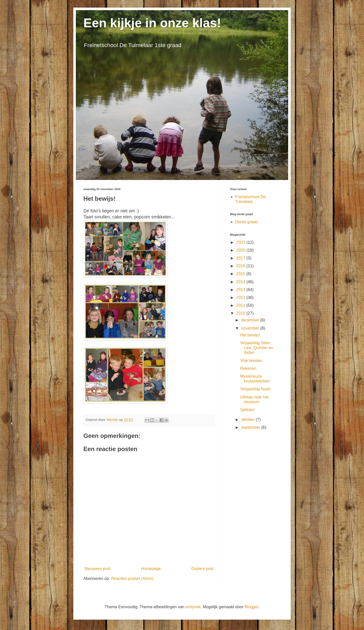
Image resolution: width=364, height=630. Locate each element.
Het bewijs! (250, 335)
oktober (248, 420)
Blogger (252, 607)
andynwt (193, 607)
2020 (241, 250)
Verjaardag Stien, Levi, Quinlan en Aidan (257, 348)
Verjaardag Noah (255, 389)
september (251, 427)
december (251, 320)
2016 (241, 266)
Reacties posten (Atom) (132, 578)
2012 (241, 298)
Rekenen (248, 368)
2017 (241, 258)
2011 (241, 305)
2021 (241, 242)
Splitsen (247, 410)
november (251, 328)
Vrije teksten (251, 361)
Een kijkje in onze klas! (152, 23)
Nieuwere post (98, 569)
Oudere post (202, 569)
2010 (241, 313)
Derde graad (246, 222)
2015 (241, 274)
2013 (241, 290)
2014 (241, 282)
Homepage (151, 569)
